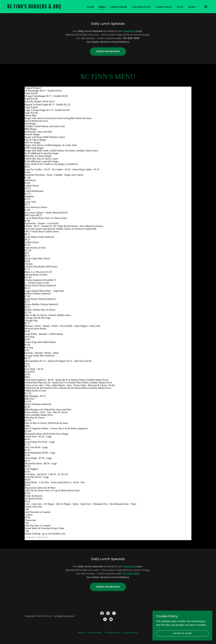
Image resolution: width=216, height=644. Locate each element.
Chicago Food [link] (141, 7)
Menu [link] (102, 7)
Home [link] (90, 7)
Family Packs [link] (164, 7)
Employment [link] (130, 633)
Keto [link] (180, 7)
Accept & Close (182, 633)
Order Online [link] (119, 7)
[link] (35, 8)
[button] (193, 7)
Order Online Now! (108, 51)
